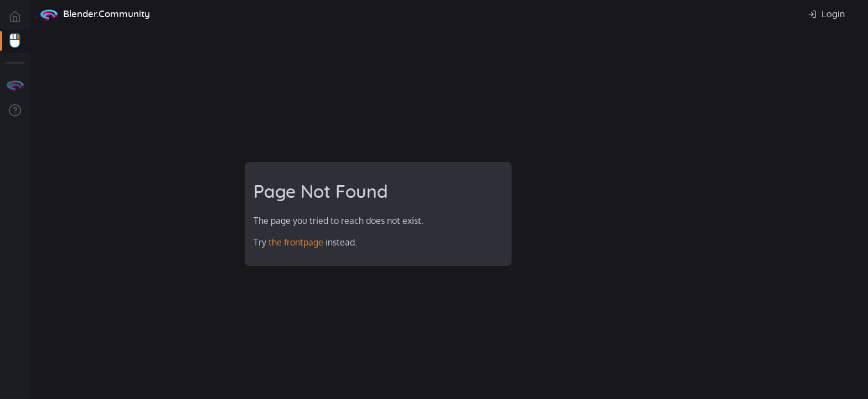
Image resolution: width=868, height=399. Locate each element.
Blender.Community (107, 14)
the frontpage (296, 242)
